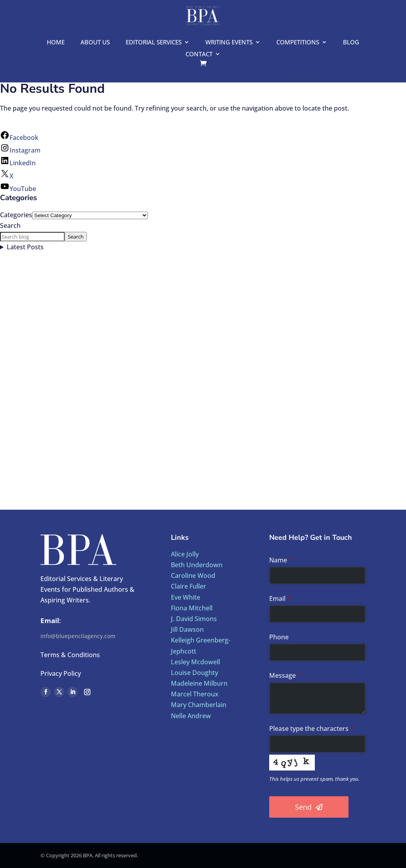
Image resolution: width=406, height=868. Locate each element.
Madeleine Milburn (199, 683)
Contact (199, 54)
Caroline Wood (193, 575)
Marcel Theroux (195, 694)
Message (285, 675)
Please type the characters (311, 728)
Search (10, 226)
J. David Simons (194, 619)
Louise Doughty (194, 673)
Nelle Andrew (191, 716)
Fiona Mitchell (192, 608)
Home (56, 43)
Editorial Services (154, 43)
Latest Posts (25, 247)
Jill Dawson (187, 629)
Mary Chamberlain (199, 705)
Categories (16, 215)
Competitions (298, 43)
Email (280, 598)
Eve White (186, 597)
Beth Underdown (197, 565)
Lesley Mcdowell (195, 662)
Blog (351, 43)
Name (281, 560)
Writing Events (229, 43)
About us (95, 43)
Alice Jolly (185, 554)
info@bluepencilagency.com (78, 636)
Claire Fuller (189, 586)
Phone (279, 637)
